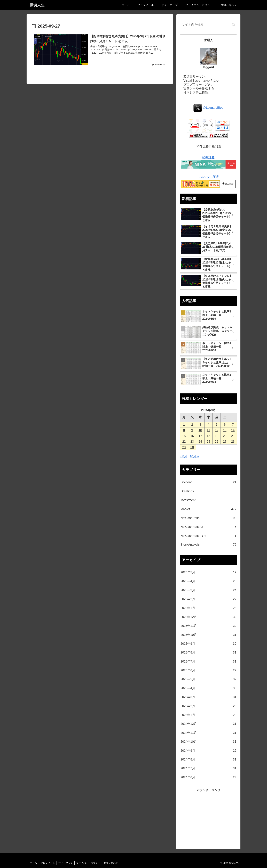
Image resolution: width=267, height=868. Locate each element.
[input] (208, 25)
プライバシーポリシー (88, 863)
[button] (234, 25)
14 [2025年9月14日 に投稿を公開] (233, 430)
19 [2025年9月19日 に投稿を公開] (217, 436)
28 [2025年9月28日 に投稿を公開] (233, 442)
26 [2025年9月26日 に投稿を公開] (217, 442)
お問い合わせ (111, 863)
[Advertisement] (208, 817)
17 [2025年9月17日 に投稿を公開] (200, 436)
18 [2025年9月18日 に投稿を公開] (208, 436)
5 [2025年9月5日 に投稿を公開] (217, 425)
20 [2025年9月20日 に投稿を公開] (225, 436)
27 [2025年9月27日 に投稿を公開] (225, 442)
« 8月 (183, 456)
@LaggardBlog (213, 108)
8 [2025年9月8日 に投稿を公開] (184, 430)
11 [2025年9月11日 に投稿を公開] (208, 430)
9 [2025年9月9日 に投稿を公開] (192, 430)
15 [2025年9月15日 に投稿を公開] (184, 436)
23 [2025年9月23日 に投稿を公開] (192, 442)
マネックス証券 (209, 177)
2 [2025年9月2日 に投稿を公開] (192, 425)
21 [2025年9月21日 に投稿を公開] (233, 436)
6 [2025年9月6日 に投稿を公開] (225, 425)
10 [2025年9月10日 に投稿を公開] (200, 430)
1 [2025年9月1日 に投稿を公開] (184, 425)
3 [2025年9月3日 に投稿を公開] (200, 425)
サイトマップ (66, 863)
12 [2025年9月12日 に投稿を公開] (217, 430)
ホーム (33, 863)
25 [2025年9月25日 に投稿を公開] (208, 442)
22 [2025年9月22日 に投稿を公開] (184, 442)
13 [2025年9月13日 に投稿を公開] (225, 430)
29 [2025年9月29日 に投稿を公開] (184, 447)
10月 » (194, 456)
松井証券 (209, 157)
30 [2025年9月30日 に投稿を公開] (192, 447)
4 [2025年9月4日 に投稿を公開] (208, 425)
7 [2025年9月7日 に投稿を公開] (233, 425)
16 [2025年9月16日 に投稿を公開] (192, 436)
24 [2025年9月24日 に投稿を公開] (200, 442)
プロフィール (48, 863)
